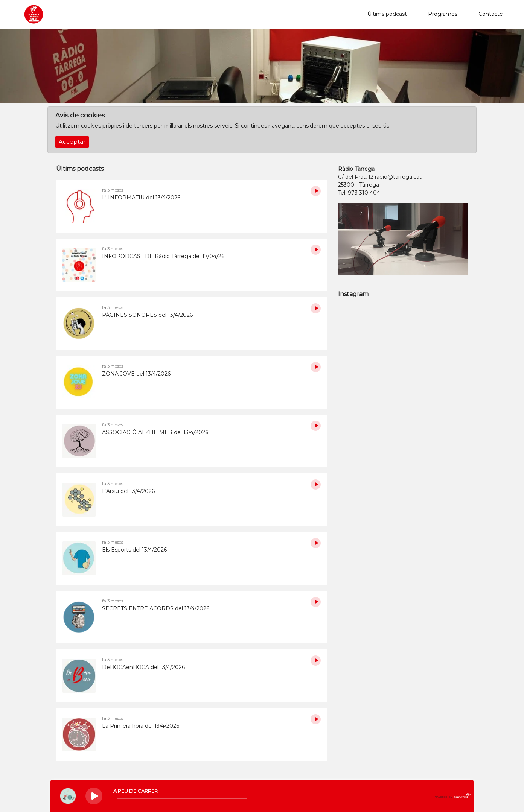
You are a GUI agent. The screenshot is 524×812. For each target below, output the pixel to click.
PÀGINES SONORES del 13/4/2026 (147, 315)
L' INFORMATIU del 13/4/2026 (141, 198)
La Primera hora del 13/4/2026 (141, 726)
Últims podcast (387, 14)
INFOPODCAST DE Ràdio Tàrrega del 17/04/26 (163, 256)
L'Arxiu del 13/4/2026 (128, 491)
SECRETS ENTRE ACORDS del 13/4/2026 (156, 608)
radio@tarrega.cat (398, 177)
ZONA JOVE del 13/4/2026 (136, 374)
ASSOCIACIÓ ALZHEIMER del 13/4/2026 (155, 432)
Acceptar (72, 142)
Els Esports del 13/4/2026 (134, 550)
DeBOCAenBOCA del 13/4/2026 (143, 667)
